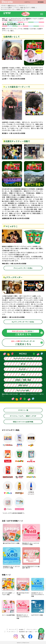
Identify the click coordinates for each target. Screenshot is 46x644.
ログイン (27, 2)
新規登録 (41, 2)
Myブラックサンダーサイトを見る (23, 322)
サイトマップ (12, 629)
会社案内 (21, 629)
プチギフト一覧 (23, 410)
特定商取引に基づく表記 (25, 632)
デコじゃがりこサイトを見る (23, 268)
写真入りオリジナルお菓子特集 (23, 422)
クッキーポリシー (11, 632)
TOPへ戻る (38, 632)
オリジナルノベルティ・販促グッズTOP (23, 416)
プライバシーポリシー (32, 629)
